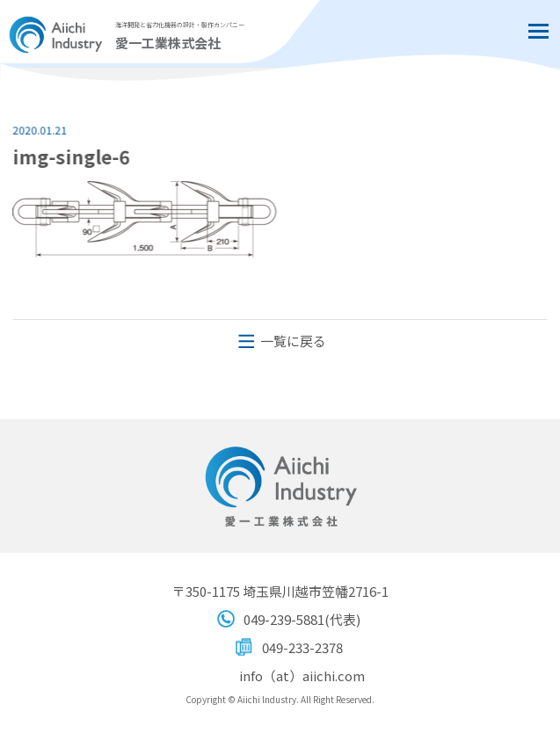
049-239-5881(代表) (302, 619)
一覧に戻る (293, 341)
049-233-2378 (302, 647)
